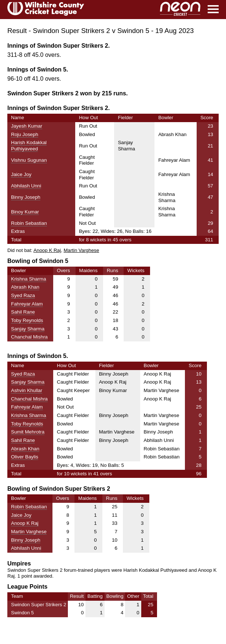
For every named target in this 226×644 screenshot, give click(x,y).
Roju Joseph (25, 134)
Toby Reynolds (27, 320)
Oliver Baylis (25, 457)
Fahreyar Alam (27, 304)
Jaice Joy (21, 174)
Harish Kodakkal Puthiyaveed (29, 146)
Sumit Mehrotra (28, 432)
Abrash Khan (25, 287)
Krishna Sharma (29, 279)
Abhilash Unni (26, 186)
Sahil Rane (23, 312)
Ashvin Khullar (27, 390)
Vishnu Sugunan (29, 160)
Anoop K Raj (47, 250)
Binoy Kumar (25, 212)
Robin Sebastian (29, 223)
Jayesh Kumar (27, 126)
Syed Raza (23, 295)
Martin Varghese (81, 250)
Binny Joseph (26, 197)
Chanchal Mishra (29, 337)
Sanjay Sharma (28, 329)
